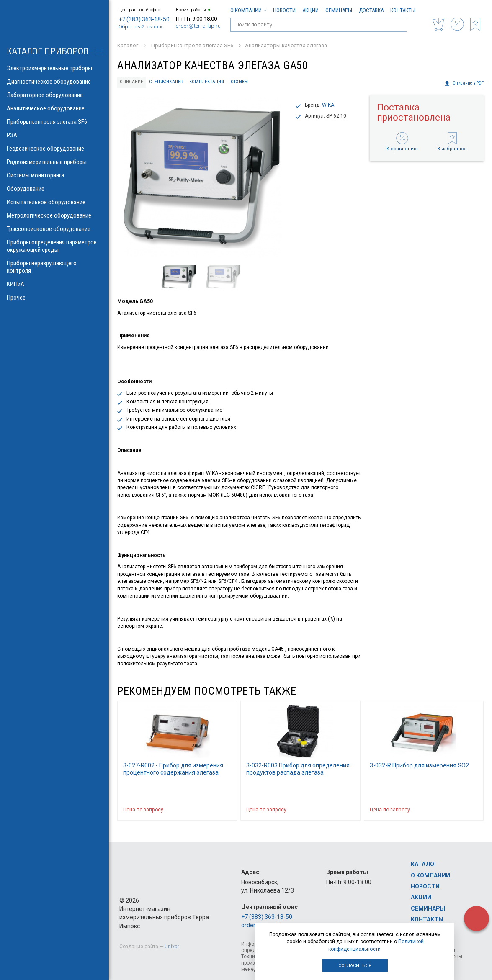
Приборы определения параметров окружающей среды (54, 246)
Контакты (403, 10)
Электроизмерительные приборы (54, 68)
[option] (202, 177)
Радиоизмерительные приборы (54, 162)
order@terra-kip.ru (198, 26)
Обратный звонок (141, 27)
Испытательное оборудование (54, 202)
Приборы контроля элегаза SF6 (54, 122)
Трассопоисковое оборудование (54, 229)
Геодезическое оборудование (54, 149)
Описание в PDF (464, 83)
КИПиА (54, 284)
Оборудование (54, 189)
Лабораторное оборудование (54, 95)
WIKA (328, 105)
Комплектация (207, 82)
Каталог (424, 864)
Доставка (371, 10)
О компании (248, 10)
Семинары (339, 10)
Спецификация (166, 82)
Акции (310, 10)
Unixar (172, 947)
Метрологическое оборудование (54, 215)
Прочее (54, 298)
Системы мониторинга (54, 175)
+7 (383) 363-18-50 (144, 19)
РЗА (54, 135)
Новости (284, 10)
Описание (131, 82)
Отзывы (240, 82)
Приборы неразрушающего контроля (54, 267)
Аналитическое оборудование (54, 108)
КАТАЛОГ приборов (48, 51)
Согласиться (355, 966)
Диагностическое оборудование (54, 82)
